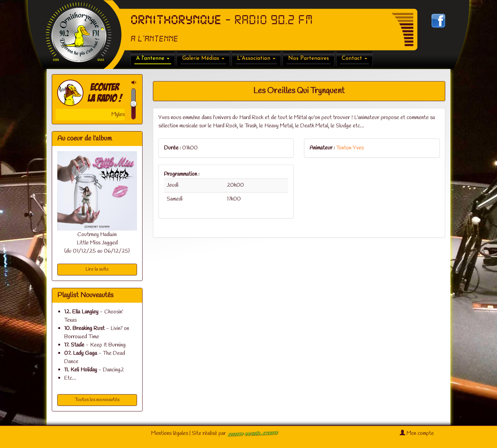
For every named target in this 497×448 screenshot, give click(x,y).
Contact (354, 58)
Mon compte (417, 433)
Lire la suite (97, 269)
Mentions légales (170, 433)
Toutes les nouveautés (97, 400)
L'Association (256, 58)
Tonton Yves (350, 148)
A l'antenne (153, 58)
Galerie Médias (203, 58)
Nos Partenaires (309, 58)
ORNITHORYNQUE (176, 20)
